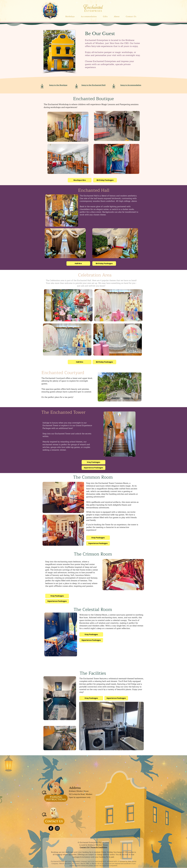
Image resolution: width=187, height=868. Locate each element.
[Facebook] (51, 828)
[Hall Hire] (78, 263)
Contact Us (84, 847)
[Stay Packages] (93, 462)
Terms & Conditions (99, 847)
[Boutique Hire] (80, 180)
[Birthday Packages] (105, 180)
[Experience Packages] (93, 468)
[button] (89, 16)
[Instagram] (57, 828)
